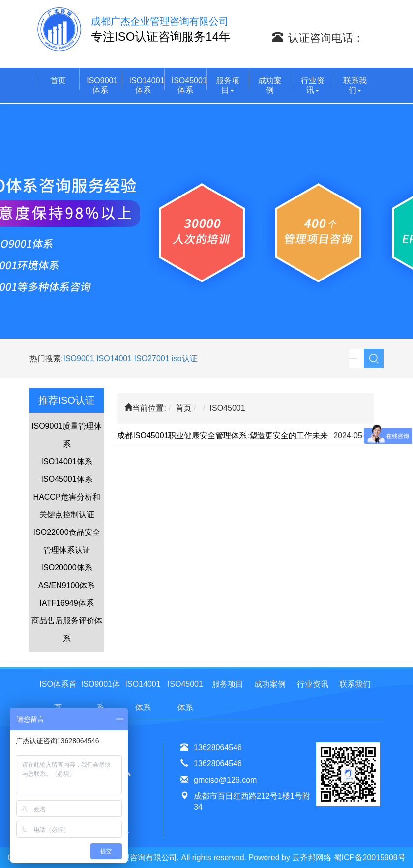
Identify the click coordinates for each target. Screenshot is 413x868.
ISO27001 (152, 358)
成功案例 (270, 85)
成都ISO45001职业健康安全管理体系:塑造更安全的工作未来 (222, 435)
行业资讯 (313, 85)
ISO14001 (115, 358)
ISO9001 (78, 358)
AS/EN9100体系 (67, 585)
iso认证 (184, 358)
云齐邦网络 (312, 857)
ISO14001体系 (147, 85)
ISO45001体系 (189, 85)
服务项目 (228, 85)
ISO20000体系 (67, 568)
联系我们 (355, 85)
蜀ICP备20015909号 (370, 857)
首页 (58, 80)
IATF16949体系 (67, 603)
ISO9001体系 (102, 85)
